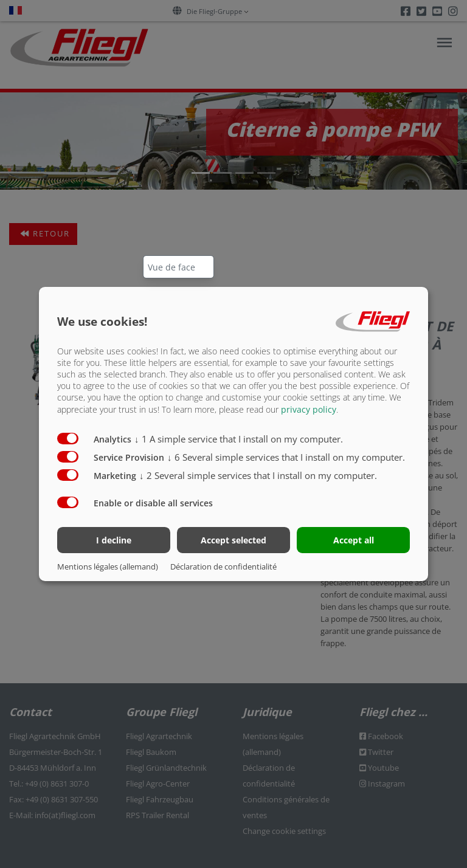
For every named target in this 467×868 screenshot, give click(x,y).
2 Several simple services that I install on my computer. (258, 475)
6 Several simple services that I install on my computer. (286, 456)
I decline (114, 540)
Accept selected (233, 540)
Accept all (354, 540)
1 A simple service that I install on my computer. (239, 438)
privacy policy (309, 409)
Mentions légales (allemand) (108, 567)
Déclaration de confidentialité (223, 567)
